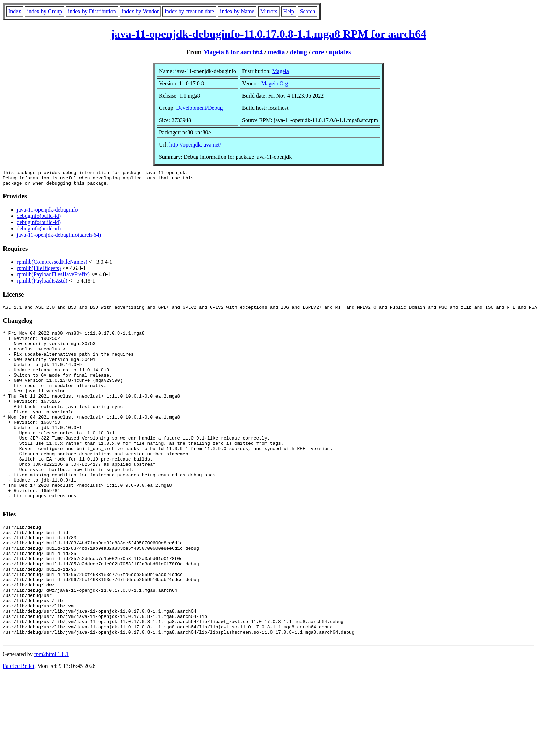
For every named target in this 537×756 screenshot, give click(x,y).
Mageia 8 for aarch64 (233, 52)
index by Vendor (140, 11)
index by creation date (189, 11)
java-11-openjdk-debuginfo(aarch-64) (59, 238)
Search (308, 11)
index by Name (237, 11)
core (318, 52)
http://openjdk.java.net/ (195, 145)
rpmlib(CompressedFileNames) (52, 265)
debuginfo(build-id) (39, 219)
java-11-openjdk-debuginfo (47, 213)
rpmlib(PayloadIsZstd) (42, 284)
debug (299, 52)
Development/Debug (199, 108)
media (277, 52)
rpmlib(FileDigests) (39, 271)
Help (289, 11)
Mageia (281, 71)
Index (15, 11)
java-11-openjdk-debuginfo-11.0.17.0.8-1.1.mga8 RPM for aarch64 (268, 34)
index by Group (44, 11)
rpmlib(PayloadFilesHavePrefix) (53, 277)
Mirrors (269, 11)
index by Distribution (92, 11)
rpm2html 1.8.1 (52, 716)
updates (340, 52)
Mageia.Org (275, 83)
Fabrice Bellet (19, 728)
